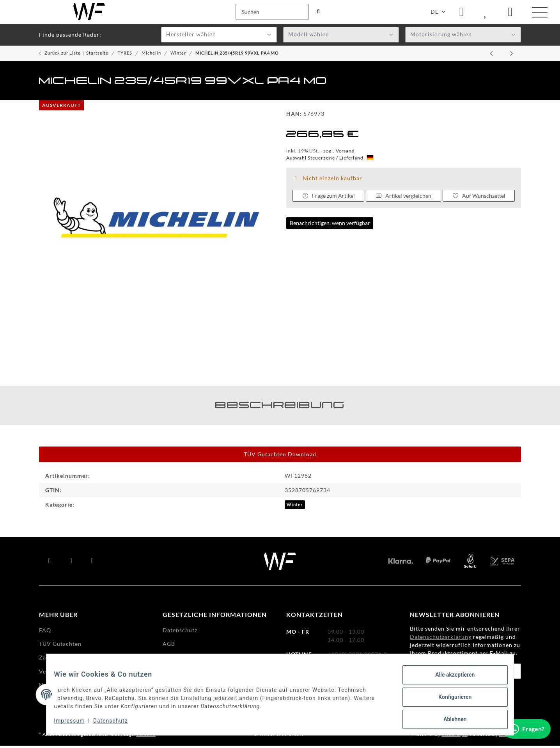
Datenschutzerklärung (441, 639)
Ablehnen (450, 720)
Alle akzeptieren (450, 680)
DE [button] (435, 13)
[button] (462, 13)
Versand (346, 153)
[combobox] (219, 37)
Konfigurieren (450, 700)
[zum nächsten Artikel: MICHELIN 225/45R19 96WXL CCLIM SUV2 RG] (512, 56)
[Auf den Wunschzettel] (479, 198)
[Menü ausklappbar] (540, 14)
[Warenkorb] (510, 13)
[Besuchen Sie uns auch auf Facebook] (50, 564)
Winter (295, 507)
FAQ (45, 632)
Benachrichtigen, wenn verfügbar (330, 226)
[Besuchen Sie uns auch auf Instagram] (93, 564)
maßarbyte (455, 736)
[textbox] (219, 37)
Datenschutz (116, 724)
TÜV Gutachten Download (280, 457)
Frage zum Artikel (328, 198)
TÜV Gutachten (60, 646)
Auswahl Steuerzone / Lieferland (330, 160)
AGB (169, 646)
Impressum (74, 724)
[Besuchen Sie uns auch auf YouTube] (71, 564)
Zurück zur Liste (63, 55)
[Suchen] (49, 13)
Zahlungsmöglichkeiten (71, 660)
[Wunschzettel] (486, 13)
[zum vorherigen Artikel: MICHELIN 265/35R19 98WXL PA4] (492, 56)
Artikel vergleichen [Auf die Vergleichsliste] (404, 198)
